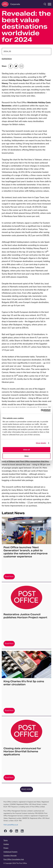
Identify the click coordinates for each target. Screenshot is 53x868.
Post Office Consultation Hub (14, 859)
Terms (6, 840)
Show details (41, 443)
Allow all (27, 450)
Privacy (6, 848)
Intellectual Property (10, 852)
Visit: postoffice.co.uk (11, 825)
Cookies (6, 844)
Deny (27, 456)
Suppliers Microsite (10, 856)
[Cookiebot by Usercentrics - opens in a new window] (41, 411)
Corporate (11, 4)
